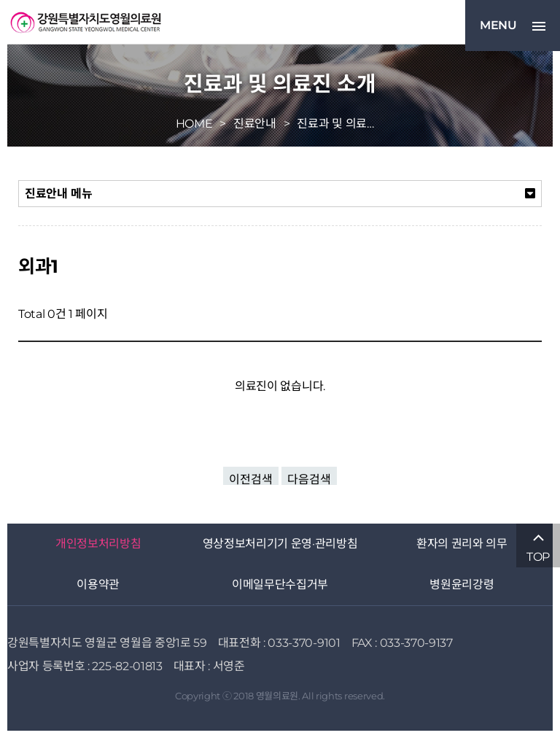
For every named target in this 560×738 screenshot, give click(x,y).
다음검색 (309, 479)
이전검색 (251, 479)
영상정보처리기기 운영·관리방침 (280, 544)
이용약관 (98, 584)
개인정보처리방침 (98, 544)
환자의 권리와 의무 (462, 544)
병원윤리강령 (462, 584)
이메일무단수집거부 (280, 584)
